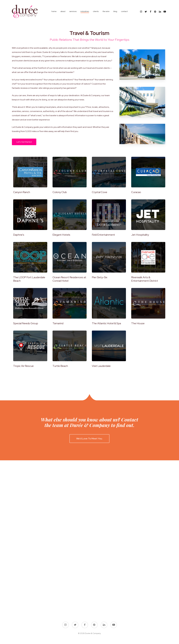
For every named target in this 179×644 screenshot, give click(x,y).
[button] (24, 142)
